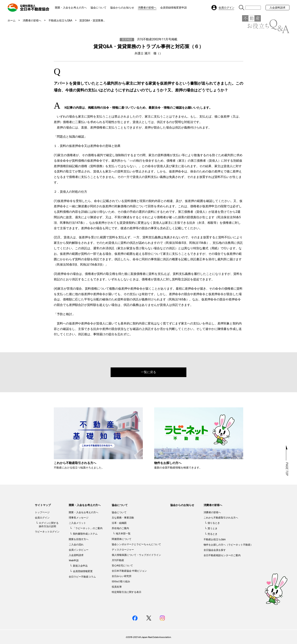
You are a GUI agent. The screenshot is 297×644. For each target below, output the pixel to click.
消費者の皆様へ (147, 8)
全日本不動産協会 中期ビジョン (129, 571)
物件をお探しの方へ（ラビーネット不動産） (228, 545)
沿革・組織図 (119, 523)
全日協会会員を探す (215, 550)
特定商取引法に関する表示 (127, 592)
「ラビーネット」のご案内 (88, 528)
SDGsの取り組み (121, 581)
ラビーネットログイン (47, 532)
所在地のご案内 (120, 528)
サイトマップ (43, 505)
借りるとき (214, 523)
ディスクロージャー (123, 550)
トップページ (42, 512)
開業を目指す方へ (79, 539)
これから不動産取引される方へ (221, 518)
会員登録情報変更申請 (174, 8)
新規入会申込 (80, 566)
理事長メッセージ (79, 518)
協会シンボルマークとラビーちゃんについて (136, 544)
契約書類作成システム (85, 534)
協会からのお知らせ (122, 8)
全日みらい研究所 (122, 576)
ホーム (12, 20)
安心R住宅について (122, 566)
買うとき (213, 528)
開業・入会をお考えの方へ (71, 8)
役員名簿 (117, 587)
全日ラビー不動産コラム (82, 577)
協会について (98, 8)
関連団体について (122, 539)
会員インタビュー (79, 550)
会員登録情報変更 (83, 571)
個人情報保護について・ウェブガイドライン (136, 555)
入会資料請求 (277, 8)
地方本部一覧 (123, 534)
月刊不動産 (118, 560)
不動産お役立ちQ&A (60, 20)
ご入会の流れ (76, 545)
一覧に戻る (148, 372)
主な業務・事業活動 (123, 518)
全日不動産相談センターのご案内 (222, 555)
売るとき (213, 534)
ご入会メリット (77, 523)
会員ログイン (42, 518)
